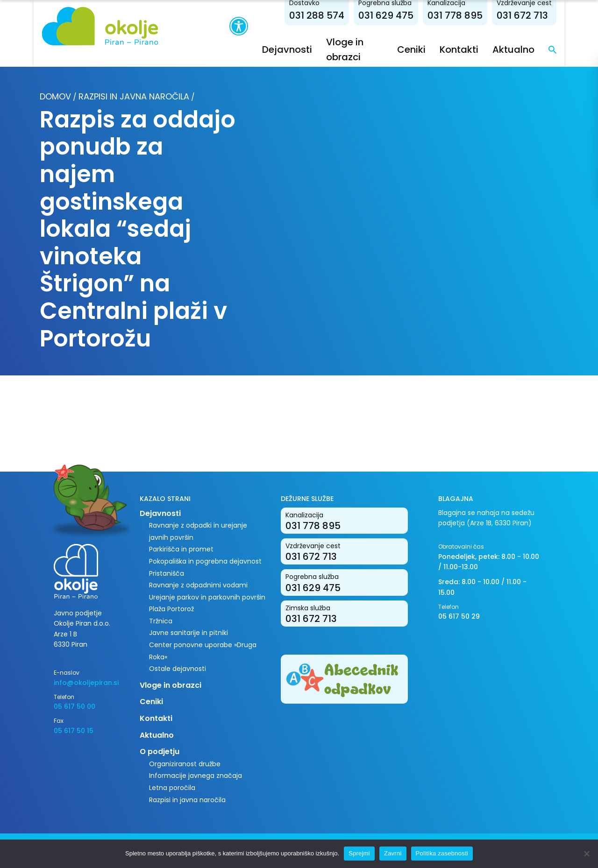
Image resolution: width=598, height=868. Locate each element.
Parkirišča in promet (181, 549)
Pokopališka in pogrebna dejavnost (205, 561)
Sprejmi (359, 853)
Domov (55, 96)
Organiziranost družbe (185, 764)
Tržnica (161, 621)
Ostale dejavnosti (178, 669)
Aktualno (515, 49)
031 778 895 (457, 15)
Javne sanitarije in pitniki (189, 633)
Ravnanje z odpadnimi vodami (198, 585)
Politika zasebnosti (442, 853)
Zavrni (393, 853)
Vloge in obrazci (171, 685)
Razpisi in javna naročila (134, 96)
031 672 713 (524, 15)
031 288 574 (319, 15)
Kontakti (461, 49)
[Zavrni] (586, 854)
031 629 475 (388, 15)
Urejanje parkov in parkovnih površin (207, 597)
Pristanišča (167, 573)
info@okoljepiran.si (86, 683)
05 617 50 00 (75, 706)
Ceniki (413, 49)
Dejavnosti (287, 49)
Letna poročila (172, 788)
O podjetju (160, 752)
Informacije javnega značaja (196, 776)
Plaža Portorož (171, 609)
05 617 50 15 (74, 731)
